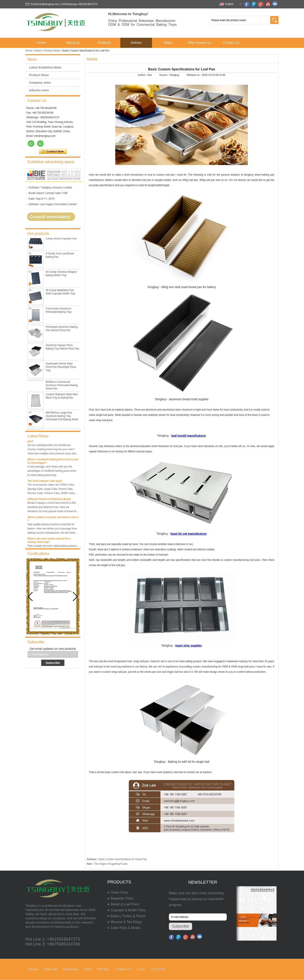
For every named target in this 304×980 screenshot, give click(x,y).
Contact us (231, 43)
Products (104, 43)
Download (70, 969)
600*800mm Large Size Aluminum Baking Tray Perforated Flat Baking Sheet (62, 418)
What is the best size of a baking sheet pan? (51, 440)
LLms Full (157, 969)
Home (41, 43)
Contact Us (123, 969)
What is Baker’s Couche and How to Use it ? (53, 520)
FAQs (87, 969)
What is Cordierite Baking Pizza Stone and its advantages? (53, 462)
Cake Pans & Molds (126, 928)
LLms (141, 969)
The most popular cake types (45, 482)
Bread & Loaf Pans (125, 904)
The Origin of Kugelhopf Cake (111, 864)
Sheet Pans (119, 892)
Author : (143, 75)
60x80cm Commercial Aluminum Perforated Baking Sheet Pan (62, 387)
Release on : (194, 75)
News (38, 51)
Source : (164, 75)
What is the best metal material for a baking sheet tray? (49, 541)
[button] (75, 597)
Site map (51, 969)
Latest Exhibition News (45, 67)
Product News (52, 51)
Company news (40, 83)
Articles (136, 43)
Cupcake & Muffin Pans (128, 910)
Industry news (39, 90)
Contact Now (53, 152)
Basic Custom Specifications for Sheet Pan (123, 859)
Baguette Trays (122, 898)
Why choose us (199, 43)
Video (168, 43)
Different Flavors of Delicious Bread (49, 500)
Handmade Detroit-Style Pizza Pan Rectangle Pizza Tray (61, 368)
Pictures (103, 969)
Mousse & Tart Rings (126, 922)
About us (73, 43)
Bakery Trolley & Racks (128, 916)
